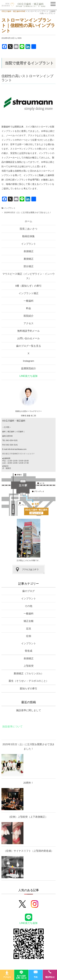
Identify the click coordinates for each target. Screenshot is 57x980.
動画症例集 (28, 236)
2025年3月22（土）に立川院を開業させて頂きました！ (28, 212)
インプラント (8, 131)
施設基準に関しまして (29, 710)
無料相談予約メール (28, 331)
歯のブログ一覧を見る (29, 346)
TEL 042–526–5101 (10, 440)
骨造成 (28, 651)
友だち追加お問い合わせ (21, 974)
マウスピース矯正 (28, 276)
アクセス (29, 323)
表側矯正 (29, 251)
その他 (28, 606)
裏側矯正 (29, 259)
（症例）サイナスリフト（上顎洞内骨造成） (29, 851)
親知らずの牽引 (28, 689)
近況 (29, 629)
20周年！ (29, 783)
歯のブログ (28, 591)
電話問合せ (50, 974)
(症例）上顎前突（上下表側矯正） (28, 817)
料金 (29, 308)
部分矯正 (29, 266)
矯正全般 (29, 621)
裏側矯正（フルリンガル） (29, 674)
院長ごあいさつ (28, 229)
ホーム (28, 221)
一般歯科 (29, 301)
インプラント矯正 (29, 293)
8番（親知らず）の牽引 (28, 286)
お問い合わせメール (28, 338)
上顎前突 (29, 666)
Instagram (29, 361)
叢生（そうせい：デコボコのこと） (29, 681)
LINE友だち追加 (28, 376)
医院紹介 (29, 316)
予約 (36, 974)
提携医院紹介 (29, 368)
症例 (29, 636)
